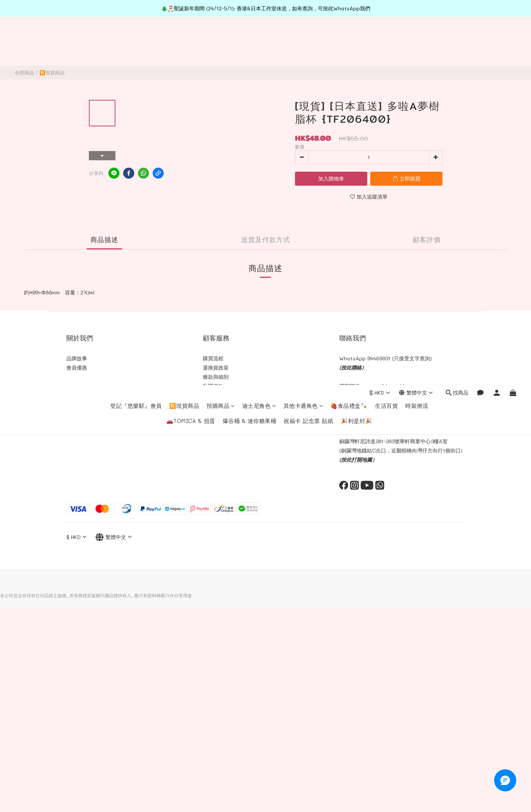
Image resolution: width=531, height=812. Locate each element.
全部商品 (24, 72)
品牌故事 (77, 358)
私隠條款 (213, 386)
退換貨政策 (216, 367)
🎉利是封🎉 (357, 52)
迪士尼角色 (259, 37)
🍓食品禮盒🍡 (349, 37)
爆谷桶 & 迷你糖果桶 (250, 52)
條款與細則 (216, 377)
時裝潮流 (417, 37)
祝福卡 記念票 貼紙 (308, 52)
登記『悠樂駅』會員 (136, 37)
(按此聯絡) (351, 367)
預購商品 (221, 37)
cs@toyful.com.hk (384, 386)
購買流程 (213, 358)
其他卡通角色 (303, 37)
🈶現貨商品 (184, 37)
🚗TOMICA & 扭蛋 (191, 52)
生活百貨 (386, 37)
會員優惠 (77, 367)
